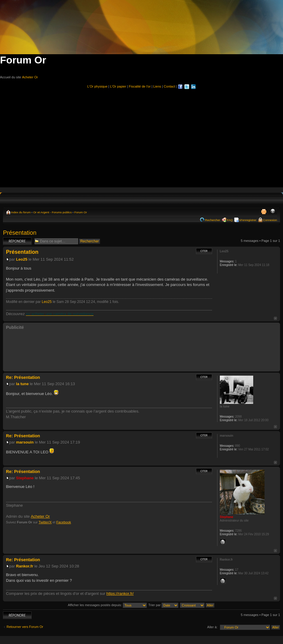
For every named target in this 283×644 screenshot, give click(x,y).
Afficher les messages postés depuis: (107, 605)
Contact (170, 86)
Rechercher (213, 220)
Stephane (25, 478)
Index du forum (21, 212)
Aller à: (212, 627)
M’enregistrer (248, 220)
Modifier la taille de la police (273, 211)
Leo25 (22, 259)
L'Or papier (118, 86)
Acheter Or (30, 77)
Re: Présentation (23, 377)
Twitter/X (45, 522)
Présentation (20, 233)
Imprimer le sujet (264, 211)
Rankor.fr (25, 566)
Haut (275, 318)
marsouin (25, 442)
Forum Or (80, 212)
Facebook (64, 522)
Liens (157, 86)
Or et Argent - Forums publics (53, 212)
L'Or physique (97, 86)
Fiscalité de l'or (140, 86)
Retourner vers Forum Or (25, 627)
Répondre (17, 241)
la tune (22, 384)
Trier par (163, 605)
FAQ (230, 220)
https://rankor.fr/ (120, 594)
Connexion (270, 220)
